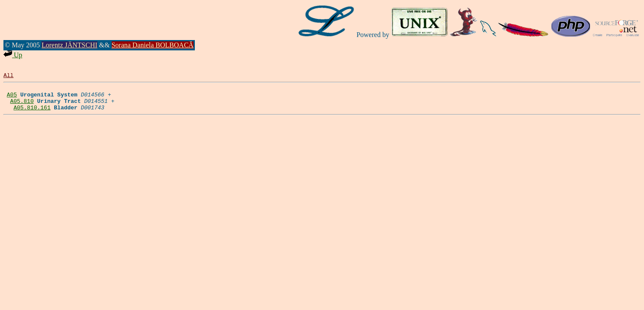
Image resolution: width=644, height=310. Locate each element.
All (8, 76)
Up (13, 55)
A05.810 (22, 106)
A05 (12, 98)
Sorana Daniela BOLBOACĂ (153, 45)
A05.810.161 (32, 114)
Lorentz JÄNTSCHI (69, 45)
